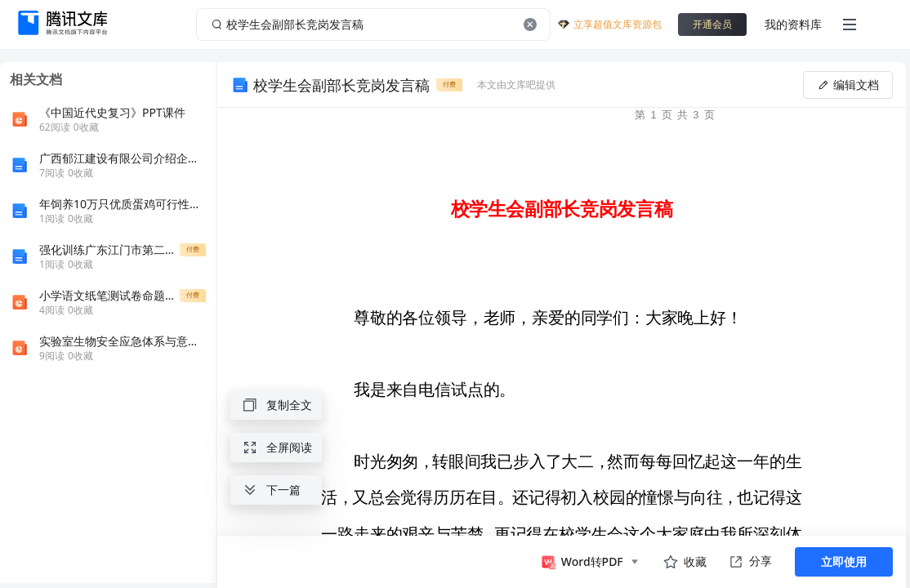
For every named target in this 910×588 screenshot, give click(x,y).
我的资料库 (793, 24)
